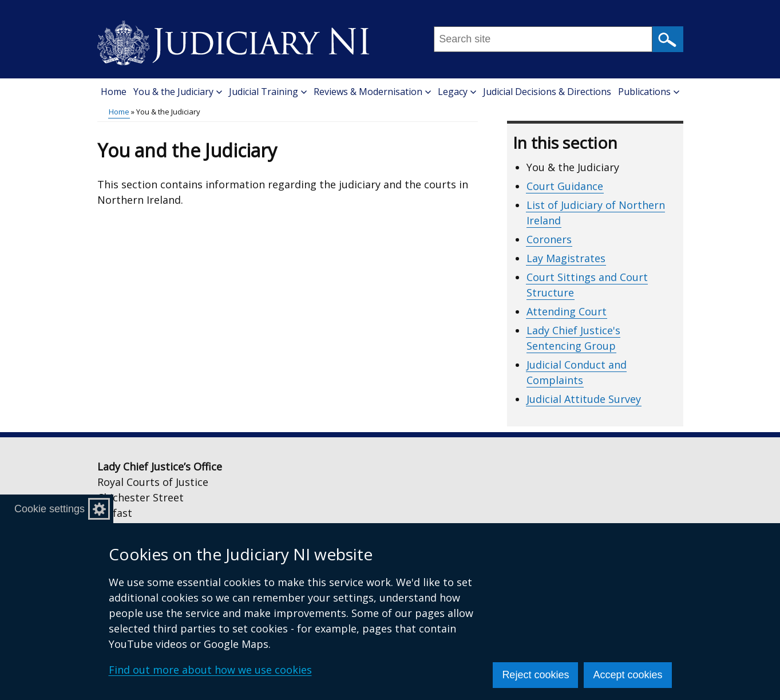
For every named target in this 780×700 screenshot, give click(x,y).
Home (114, 92)
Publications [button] (649, 92)
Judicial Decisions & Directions (547, 92)
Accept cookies (627, 675)
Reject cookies (535, 675)
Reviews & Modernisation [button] (372, 92)
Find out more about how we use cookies (210, 670)
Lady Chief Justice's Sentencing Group (573, 338)
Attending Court (567, 311)
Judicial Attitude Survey (584, 399)
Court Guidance (565, 186)
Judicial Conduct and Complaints (577, 372)
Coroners (549, 239)
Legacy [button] (457, 92)
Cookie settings (50, 509)
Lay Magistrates (566, 258)
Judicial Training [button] (268, 92)
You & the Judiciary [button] (178, 92)
